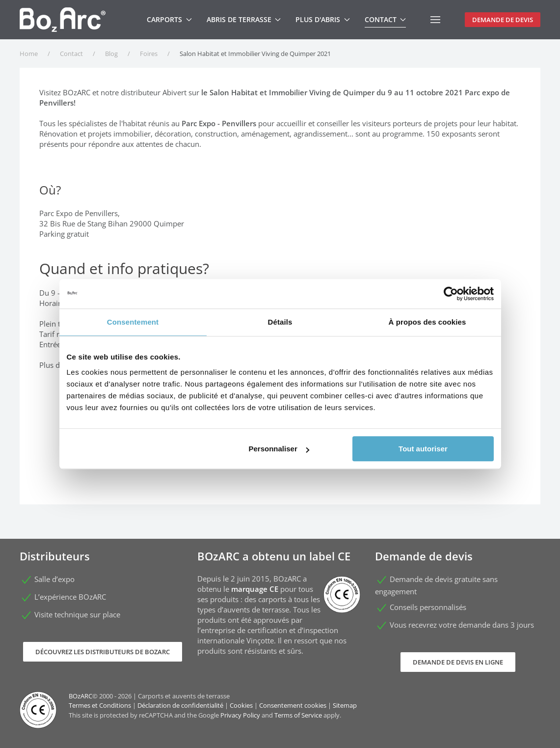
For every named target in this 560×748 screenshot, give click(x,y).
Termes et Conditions (100, 705)
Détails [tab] (280, 322)
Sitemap (345, 705)
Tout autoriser (423, 449)
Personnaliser (279, 449)
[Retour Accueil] (63, 20)
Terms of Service (298, 715)
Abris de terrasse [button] (244, 19)
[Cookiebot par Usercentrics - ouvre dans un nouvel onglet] (451, 294)
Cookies (241, 705)
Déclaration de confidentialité (180, 705)
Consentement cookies (293, 705)
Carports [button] (169, 19)
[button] (435, 20)
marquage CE (255, 589)
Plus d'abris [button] (323, 19)
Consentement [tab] (133, 322)
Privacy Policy (240, 715)
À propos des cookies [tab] (427, 322)
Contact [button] (386, 19)
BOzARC (80, 696)
